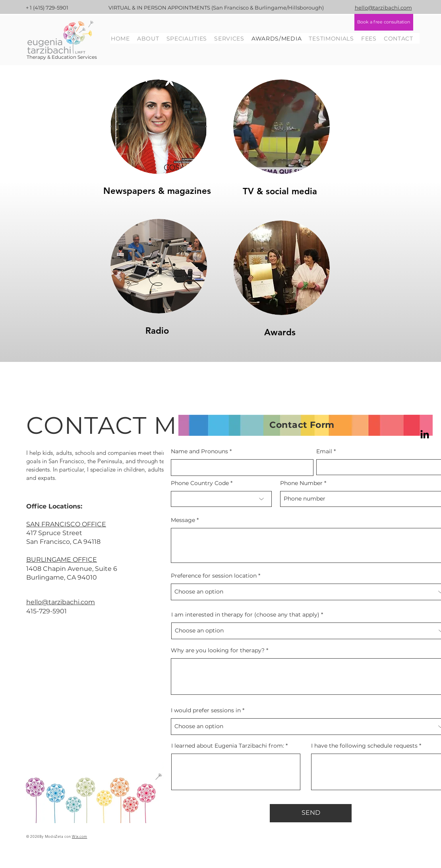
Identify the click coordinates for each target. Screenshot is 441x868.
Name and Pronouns (199, 451)
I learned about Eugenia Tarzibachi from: (228, 746)
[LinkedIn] (425, 435)
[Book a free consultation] (384, 22)
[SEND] (311, 813)
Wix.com (79, 836)
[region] (158, 134)
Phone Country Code (200, 483)
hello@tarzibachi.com (61, 602)
